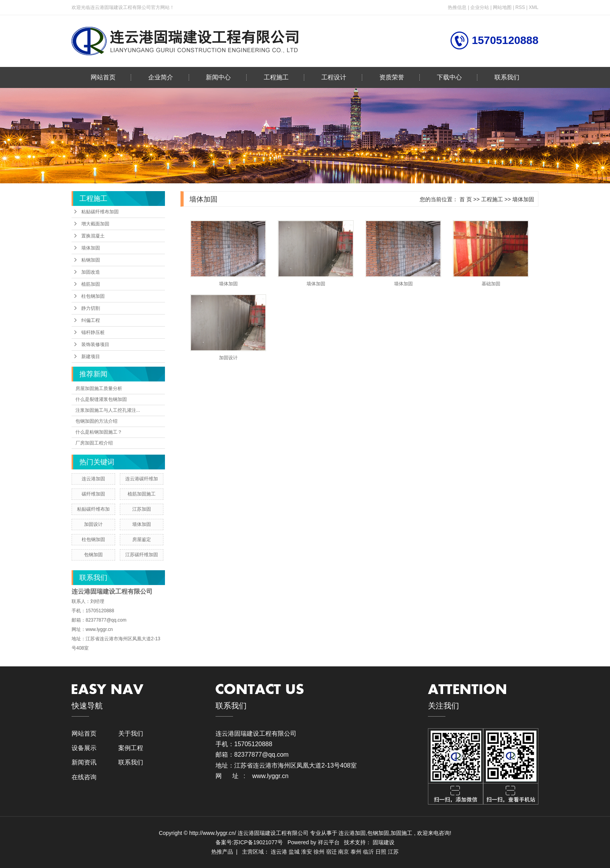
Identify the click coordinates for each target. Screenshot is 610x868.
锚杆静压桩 (93, 332)
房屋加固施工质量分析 (99, 388)
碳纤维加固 (93, 494)
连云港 (279, 852)
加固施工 (401, 833)
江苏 (393, 852)
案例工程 (131, 748)
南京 (344, 852)
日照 (381, 852)
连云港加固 (93, 479)
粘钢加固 (91, 260)
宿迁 (331, 852)
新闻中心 (218, 77)
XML (534, 7)
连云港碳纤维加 (142, 479)
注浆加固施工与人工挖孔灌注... (108, 410)
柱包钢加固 (93, 296)
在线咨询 (84, 777)
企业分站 (480, 7)
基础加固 (491, 284)
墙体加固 (91, 248)
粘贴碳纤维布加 (93, 509)
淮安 (307, 852)
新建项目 (91, 357)
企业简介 (161, 77)
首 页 (466, 199)
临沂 (368, 852)
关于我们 (131, 734)
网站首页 (103, 77)
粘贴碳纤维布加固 (100, 212)
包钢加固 (93, 555)
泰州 (356, 852)
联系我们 (507, 77)
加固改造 (91, 272)
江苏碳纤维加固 (142, 555)
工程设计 (334, 77)
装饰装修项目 (95, 344)
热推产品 (222, 852)
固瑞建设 (384, 842)
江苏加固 (142, 509)
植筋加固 (91, 284)
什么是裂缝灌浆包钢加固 (101, 399)
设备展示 (84, 748)
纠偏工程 (91, 320)
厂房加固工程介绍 (94, 443)
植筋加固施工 (142, 494)
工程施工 (276, 77)
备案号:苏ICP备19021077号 (249, 842)
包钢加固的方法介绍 (96, 421)
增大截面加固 (95, 224)
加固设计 (93, 524)
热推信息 (457, 7)
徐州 (319, 852)
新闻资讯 (84, 762)
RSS (520, 7)
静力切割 (91, 308)
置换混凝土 (93, 236)
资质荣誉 (392, 77)
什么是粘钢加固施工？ (99, 432)
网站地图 (503, 7)
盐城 (294, 852)
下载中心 (449, 77)
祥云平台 (329, 842)
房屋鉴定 (142, 539)
